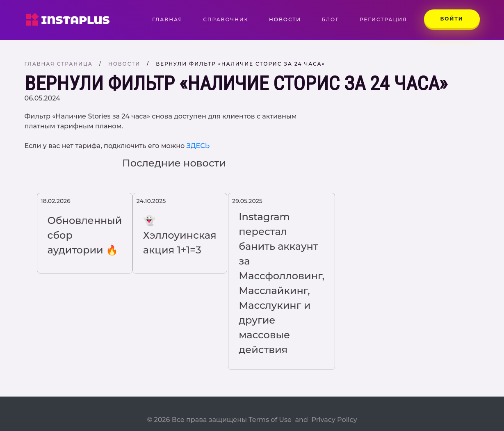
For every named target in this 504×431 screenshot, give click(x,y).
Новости (285, 19)
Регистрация (383, 19)
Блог (330, 19)
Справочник (226, 19)
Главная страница (59, 64)
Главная (172, 19)
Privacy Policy (334, 420)
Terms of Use (270, 420)
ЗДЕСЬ (198, 146)
